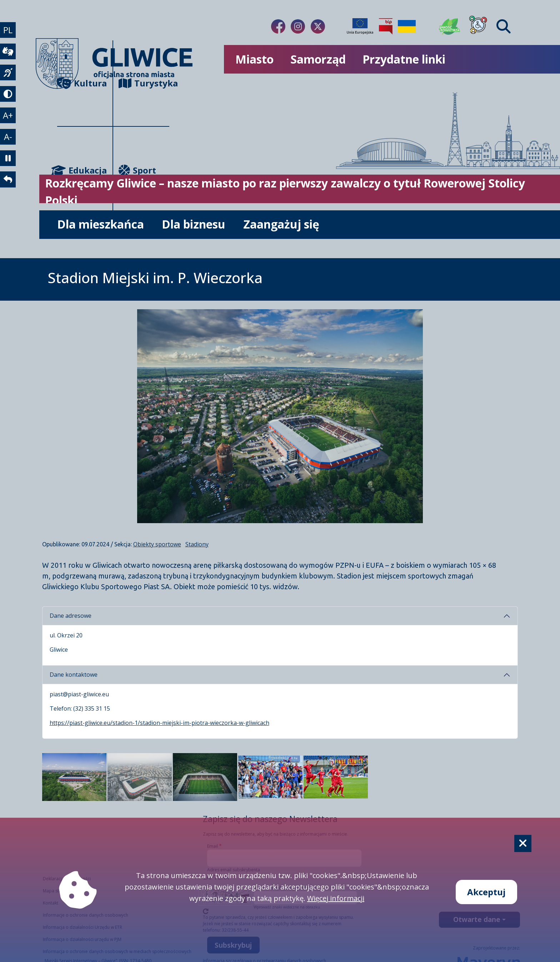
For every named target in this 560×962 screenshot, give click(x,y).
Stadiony (197, 544)
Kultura (82, 83)
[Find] (504, 26)
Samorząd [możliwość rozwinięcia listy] (318, 59)
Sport (137, 170)
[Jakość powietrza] (450, 26)
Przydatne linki (404, 59)
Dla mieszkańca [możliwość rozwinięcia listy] (101, 224)
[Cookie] (523, 843)
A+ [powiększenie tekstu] (9, 122)
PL (9, 31)
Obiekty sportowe (157, 544)
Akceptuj (486, 892)
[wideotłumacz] (9, 54)
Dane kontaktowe (74, 675)
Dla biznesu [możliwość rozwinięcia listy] (194, 224)
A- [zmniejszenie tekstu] (9, 145)
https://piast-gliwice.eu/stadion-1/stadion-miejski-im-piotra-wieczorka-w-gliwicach (159, 723)
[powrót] (9, 191)
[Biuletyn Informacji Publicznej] (386, 26)
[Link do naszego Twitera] (318, 26)
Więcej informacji (336, 898)
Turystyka (144, 83)
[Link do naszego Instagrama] (298, 26)
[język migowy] (9, 76)
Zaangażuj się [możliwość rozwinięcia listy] (281, 224)
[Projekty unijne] (360, 26)
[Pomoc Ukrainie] (407, 26)
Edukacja (82, 170)
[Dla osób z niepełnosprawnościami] (478, 26)
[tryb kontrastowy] (9, 99)
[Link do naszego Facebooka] (278, 26)
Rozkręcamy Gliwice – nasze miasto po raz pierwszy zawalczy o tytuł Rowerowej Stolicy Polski (285, 192)
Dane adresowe (71, 616)
